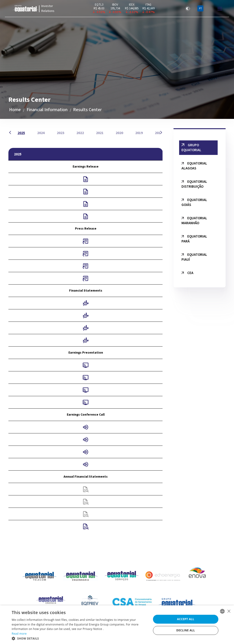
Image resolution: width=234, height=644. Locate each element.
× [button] (229, 611)
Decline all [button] (186, 630)
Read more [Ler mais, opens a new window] (19, 634)
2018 (159, 133)
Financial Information (47, 110)
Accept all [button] (186, 619)
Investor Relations (48, 9)
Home (15, 110)
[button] (79, 638)
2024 (41, 133)
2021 (100, 133)
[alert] (117, 625)
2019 (139, 133)
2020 (119, 133)
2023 (60, 133)
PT (200, 9)
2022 (80, 133)
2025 (21, 133)
